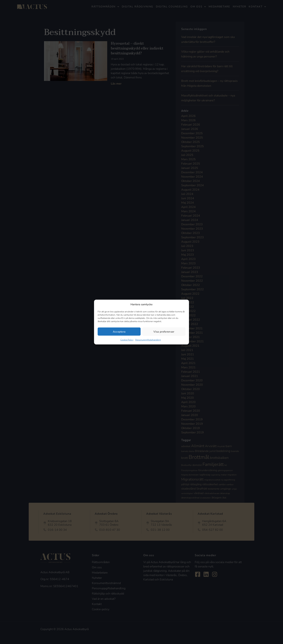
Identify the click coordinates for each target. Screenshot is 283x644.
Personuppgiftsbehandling (148, 340)
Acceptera (119, 331)
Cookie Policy (127, 340)
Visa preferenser (164, 331)
